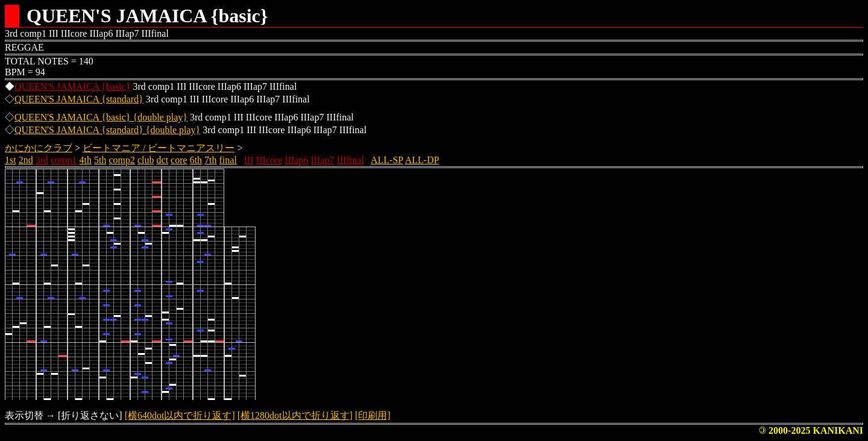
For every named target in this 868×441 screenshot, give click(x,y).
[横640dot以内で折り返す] (180, 415)
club (146, 160)
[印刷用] (373, 415)
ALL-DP (422, 160)
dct (163, 160)
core (179, 160)
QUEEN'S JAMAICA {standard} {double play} (107, 130)
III (249, 160)
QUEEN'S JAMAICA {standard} (79, 99)
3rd (42, 160)
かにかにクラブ (39, 148)
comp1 (64, 160)
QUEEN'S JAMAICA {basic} (72, 86)
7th (210, 160)
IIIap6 (296, 160)
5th (100, 160)
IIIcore (269, 160)
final (228, 160)
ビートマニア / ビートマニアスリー (159, 148)
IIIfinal (351, 160)
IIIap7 (322, 160)
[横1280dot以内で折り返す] (295, 415)
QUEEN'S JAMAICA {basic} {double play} (101, 117)
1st (11, 160)
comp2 (122, 160)
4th (86, 160)
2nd (26, 160)
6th (196, 160)
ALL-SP (387, 160)
